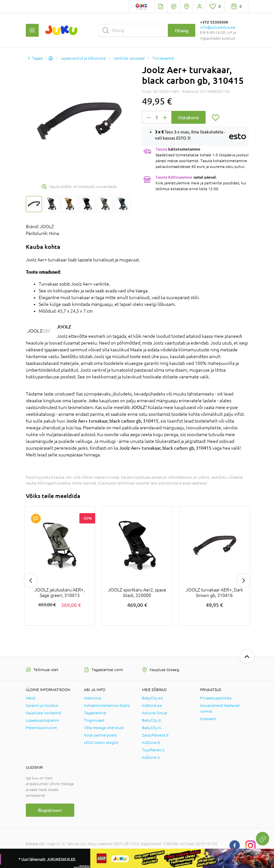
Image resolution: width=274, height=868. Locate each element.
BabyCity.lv (152, 728)
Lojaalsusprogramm (42, 720)
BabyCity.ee (152, 698)
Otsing (182, 30)
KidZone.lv (151, 757)
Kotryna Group (155, 713)
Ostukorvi (188, 117)
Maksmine (93, 698)
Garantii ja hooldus (42, 706)
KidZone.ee (152, 706)
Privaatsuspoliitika (216, 698)
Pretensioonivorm (41, 728)
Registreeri (50, 810)
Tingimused (94, 720)
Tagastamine (95, 713)
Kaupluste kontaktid (43, 713)
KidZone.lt (151, 743)
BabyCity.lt (152, 720)
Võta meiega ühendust (104, 728)
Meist (31, 698)
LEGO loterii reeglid (101, 743)
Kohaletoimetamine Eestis (107, 706)
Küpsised (208, 719)
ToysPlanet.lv (153, 750)
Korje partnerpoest (100, 735)
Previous (31, 580)
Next (244, 580)
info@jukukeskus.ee (218, 27)
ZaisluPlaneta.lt (155, 735)
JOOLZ (64, 327)
